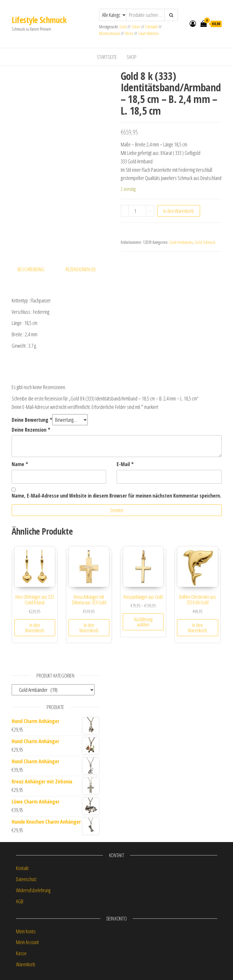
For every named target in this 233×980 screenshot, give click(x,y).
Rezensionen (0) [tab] (81, 269)
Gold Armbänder (181, 242)
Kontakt (22, 868)
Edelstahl (151, 27)
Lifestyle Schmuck (39, 20)
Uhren (129, 33)
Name (20, 464)
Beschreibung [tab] (31, 269)
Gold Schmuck (205, 242)
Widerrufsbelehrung (33, 890)
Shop (132, 57)
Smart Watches (148, 33)
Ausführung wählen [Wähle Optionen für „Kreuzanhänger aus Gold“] (143, 622)
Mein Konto (26, 931)
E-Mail (125, 464)
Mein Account (27, 942)
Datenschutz (26, 879)
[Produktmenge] (137, 211)
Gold (123, 27)
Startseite (107, 57)
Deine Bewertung (32, 420)
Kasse (21, 953)
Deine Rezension (31, 430)
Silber (136, 27)
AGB (20, 901)
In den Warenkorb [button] (35, 628)
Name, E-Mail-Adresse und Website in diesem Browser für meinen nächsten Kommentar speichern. (116, 496)
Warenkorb (26, 964)
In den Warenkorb (179, 211)
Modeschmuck (110, 33)
